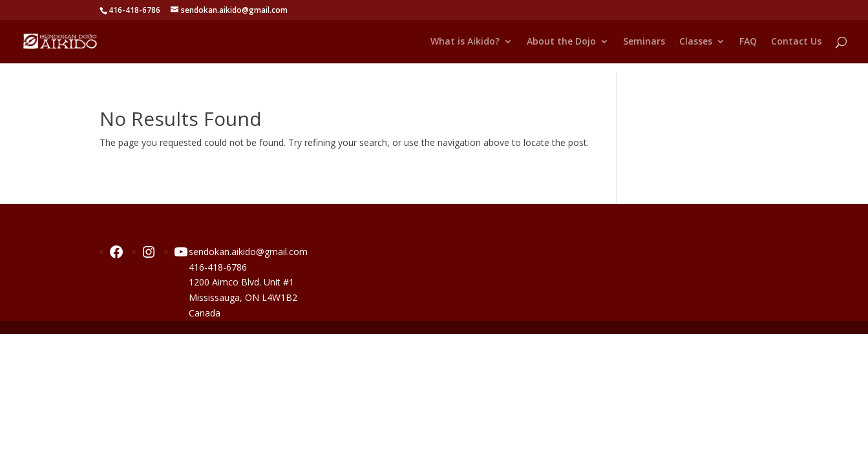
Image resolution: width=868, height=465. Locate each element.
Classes (696, 42)
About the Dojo (561, 42)
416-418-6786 (218, 267)
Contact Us (796, 42)
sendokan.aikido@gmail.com (248, 252)
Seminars (644, 42)
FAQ (748, 42)
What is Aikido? (465, 42)
